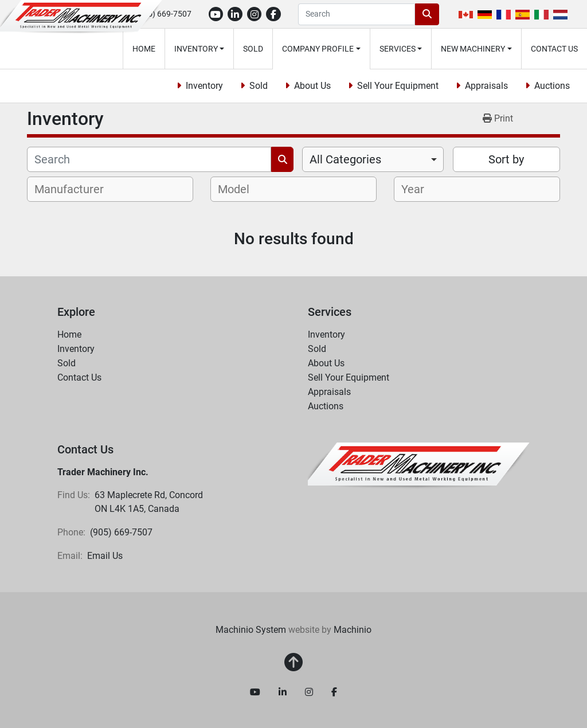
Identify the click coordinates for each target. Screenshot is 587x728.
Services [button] (398, 49)
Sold (253, 49)
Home (144, 49)
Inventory (196, 49)
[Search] (357, 14)
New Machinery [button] (473, 49)
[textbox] (75, 189)
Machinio (353, 630)
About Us (312, 86)
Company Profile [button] (318, 49)
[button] (199, 49)
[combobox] (373, 159)
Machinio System (251, 630)
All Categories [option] (345, 159)
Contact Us (554, 49)
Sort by (506, 159)
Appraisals (486, 86)
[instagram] (255, 14)
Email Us (105, 556)
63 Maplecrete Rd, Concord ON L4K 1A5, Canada (150, 502)
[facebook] (273, 14)
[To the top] (293, 663)
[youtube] (216, 14)
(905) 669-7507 (164, 14)
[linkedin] (235, 14)
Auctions (552, 86)
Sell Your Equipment (398, 86)
